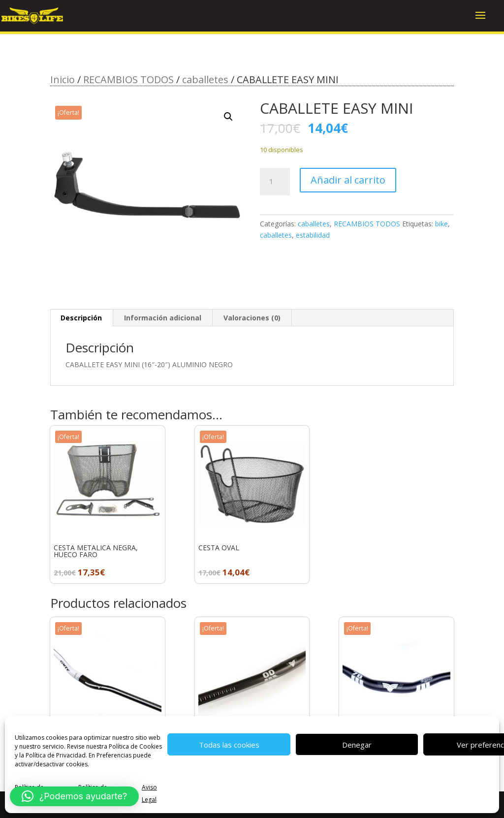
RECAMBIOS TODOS (128, 79)
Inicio (63, 79)
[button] (228, 117)
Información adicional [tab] (163, 318)
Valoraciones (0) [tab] (252, 318)
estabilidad (313, 235)
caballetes (205, 79)
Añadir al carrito (348, 180)
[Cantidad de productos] (275, 182)
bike (441, 224)
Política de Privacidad (56, 755)
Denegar (357, 745)
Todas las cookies (229, 745)
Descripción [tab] (81, 318)
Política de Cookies (135, 746)
